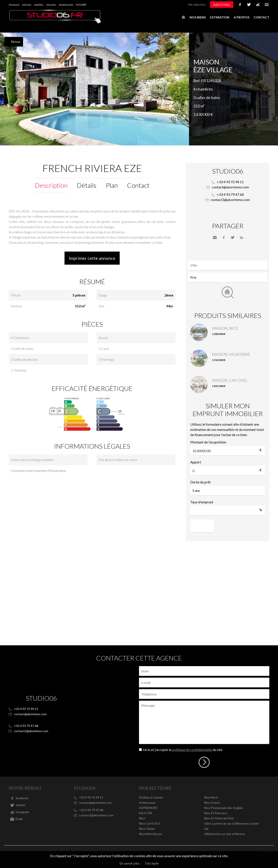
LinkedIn (242, 237)
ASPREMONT (149, 808)
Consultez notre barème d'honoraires (38, 470)
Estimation (220, 17)
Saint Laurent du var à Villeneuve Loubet (232, 823)
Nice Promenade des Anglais (223, 808)
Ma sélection (197, 4)
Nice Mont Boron (151, 834)
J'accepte (152, 863)
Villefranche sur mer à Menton (225, 834)
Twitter (233, 237)
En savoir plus (130, 863)
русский (81, 5)
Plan (112, 185)
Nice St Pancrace (216, 813)
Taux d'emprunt (202, 502)
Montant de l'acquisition (208, 442)
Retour (16, 42)
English (27, 5)
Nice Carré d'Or (150, 823)
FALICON (146, 813)
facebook (240, 5)
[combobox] (228, 265)
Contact (261, 17)
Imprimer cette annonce (92, 258)
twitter (249, 5)
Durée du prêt (200, 482)
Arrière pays (147, 803)
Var (206, 829)
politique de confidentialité (192, 750)
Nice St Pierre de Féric (219, 818)
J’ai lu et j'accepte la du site (182, 750)
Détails (87, 185)
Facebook (224, 237)
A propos (242, 17)
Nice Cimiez (147, 829)
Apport (196, 462)
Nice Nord (211, 797)
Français (14, 5)
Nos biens (198, 17)
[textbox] (229, 265)
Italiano (51, 5)
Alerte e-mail (222, 5)
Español (39, 5)
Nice (142, 818)
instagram (258, 5)
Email (267, 5)
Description (51, 185)
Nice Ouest (212, 803)
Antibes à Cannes (151, 797)
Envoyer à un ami (215, 237)
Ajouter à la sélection (275, 37)
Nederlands (66, 5)
